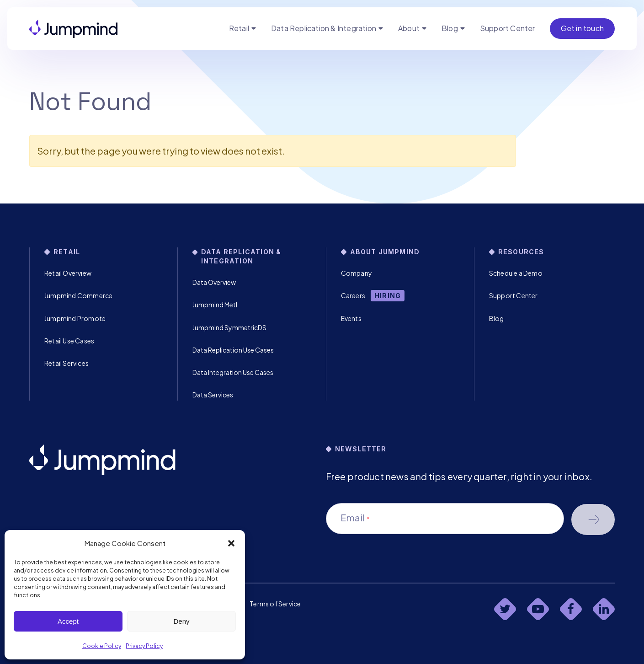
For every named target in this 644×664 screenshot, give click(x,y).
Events (351, 318)
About (409, 28)
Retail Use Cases (69, 341)
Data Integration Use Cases (233, 372)
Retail (239, 28)
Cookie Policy (102, 646)
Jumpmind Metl (215, 305)
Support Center (508, 28)
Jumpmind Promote (75, 318)
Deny (181, 621)
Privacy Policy (144, 646)
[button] (231, 543)
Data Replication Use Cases (233, 350)
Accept (68, 621)
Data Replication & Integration (324, 28)
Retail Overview (68, 273)
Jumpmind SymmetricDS (229, 327)
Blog (450, 28)
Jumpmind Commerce (78, 295)
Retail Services (67, 363)
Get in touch (582, 28)
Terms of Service (275, 604)
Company (357, 273)
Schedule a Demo (516, 273)
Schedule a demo (593, 519)
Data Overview (214, 282)
